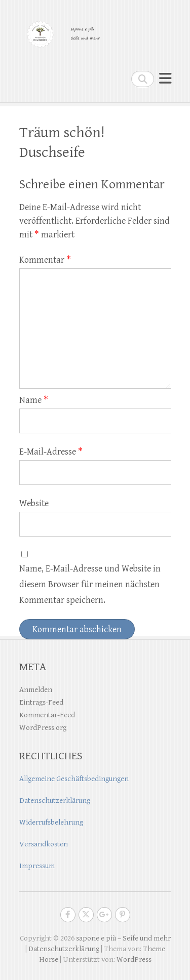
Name (34, 400)
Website (34, 503)
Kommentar (45, 260)
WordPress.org (43, 728)
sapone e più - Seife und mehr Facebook (68, 915)
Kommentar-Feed (47, 715)
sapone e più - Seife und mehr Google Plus (104, 915)
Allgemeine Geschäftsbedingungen (74, 779)
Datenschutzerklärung (55, 801)
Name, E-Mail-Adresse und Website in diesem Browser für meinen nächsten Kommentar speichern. (90, 584)
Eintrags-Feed (41, 702)
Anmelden (36, 690)
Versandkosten (44, 844)
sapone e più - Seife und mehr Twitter (86, 915)
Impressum (37, 866)
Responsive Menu (165, 79)
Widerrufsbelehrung (51, 822)
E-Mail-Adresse (51, 452)
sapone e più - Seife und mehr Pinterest (123, 915)
